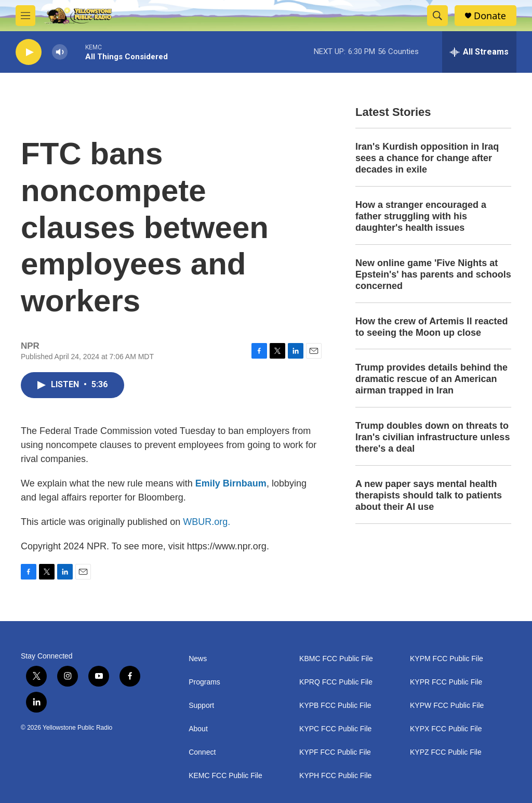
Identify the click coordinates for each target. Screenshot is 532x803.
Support (201, 706)
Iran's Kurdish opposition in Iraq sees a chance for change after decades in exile (427, 158)
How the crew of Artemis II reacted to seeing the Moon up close (431, 327)
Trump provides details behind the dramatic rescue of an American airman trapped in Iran (431, 379)
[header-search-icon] (437, 16)
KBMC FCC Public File (336, 659)
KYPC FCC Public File (335, 729)
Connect (202, 752)
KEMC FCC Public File (225, 776)
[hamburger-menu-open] (25, 16)
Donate (490, 16)
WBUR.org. (207, 522)
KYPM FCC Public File (447, 659)
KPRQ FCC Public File (336, 682)
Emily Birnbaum (231, 483)
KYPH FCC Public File (335, 776)
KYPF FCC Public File (335, 752)
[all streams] (479, 52)
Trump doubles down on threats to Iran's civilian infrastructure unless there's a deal (433, 437)
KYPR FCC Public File (446, 682)
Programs (204, 682)
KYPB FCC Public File (335, 706)
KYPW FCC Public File (447, 706)
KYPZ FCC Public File (446, 752)
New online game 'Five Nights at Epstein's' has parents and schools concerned (433, 274)
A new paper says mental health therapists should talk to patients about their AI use (429, 495)
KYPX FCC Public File (446, 729)
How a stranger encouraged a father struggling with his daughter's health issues (421, 216)
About (198, 729)
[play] (29, 52)
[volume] (60, 52)
